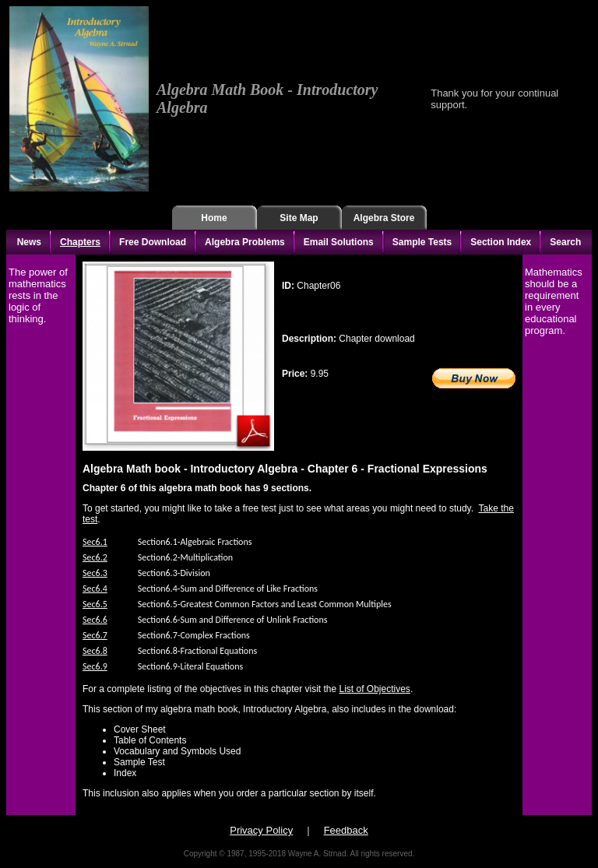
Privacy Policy (261, 830)
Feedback (346, 830)
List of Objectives (375, 689)
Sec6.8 (95, 651)
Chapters (80, 242)
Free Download (153, 242)
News (29, 242)
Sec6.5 (95, 604)
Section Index (501, 242)
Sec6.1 (95, 542)
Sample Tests (422, 242)
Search (565, 242)
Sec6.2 (95, 557)
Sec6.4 (95, 589)
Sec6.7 (95, 635)
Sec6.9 (95, 666)
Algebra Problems (245, 242)
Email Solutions (339, 242)
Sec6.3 (95, 573)
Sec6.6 (95, 620)
